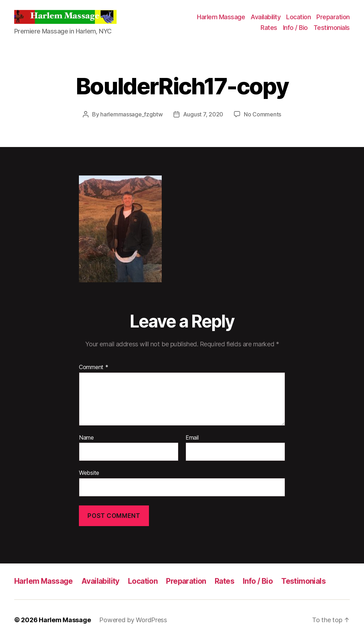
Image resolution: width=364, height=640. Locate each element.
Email (192, 438)
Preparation (333, 17)
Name (86, 438)
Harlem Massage (221, 17)
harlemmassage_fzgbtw (132, 114)
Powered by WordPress (133, 620)
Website (89, 473)
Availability (266, 17)
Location (298, 17)
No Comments (263, 114)
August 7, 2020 (203, 114)
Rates (269, 28)
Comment (94, 367)
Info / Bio (295, 28)
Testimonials (332, 28)
